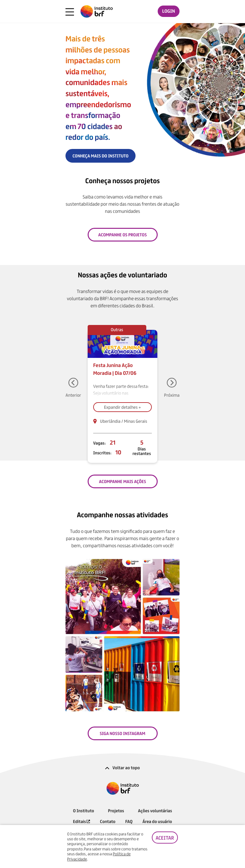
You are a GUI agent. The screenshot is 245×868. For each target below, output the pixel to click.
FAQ (129, 821)
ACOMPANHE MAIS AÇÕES (122, 481)
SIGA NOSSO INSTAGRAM (122, 733)
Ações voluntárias (155, 810)
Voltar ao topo (123, 767)
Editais (81, 821)
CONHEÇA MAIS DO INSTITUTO (101, 156)
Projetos (116, 810)
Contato (108, 821)
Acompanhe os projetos (123, 235)
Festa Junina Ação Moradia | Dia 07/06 (115, 369)
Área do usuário (157, 821)
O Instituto (84, 810)
